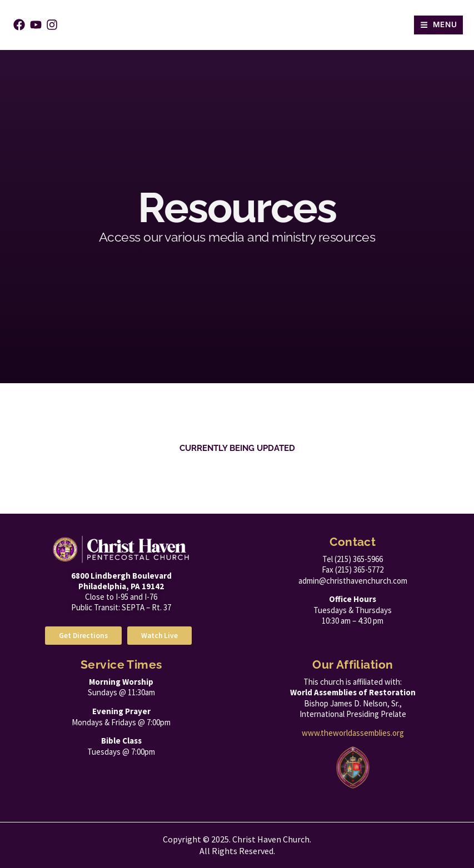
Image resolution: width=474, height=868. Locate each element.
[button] (438, 25)
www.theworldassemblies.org (353, 733)
